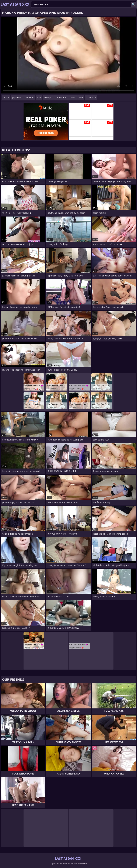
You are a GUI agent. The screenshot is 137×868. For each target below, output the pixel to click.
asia (81, 97)
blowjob (48, 97)
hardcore (29, 97)
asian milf (91, 97)
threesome (61, 97)
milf (39, 97)
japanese (17, 97)
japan (73, 97)
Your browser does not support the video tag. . (68, 55)
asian (6, 97)
